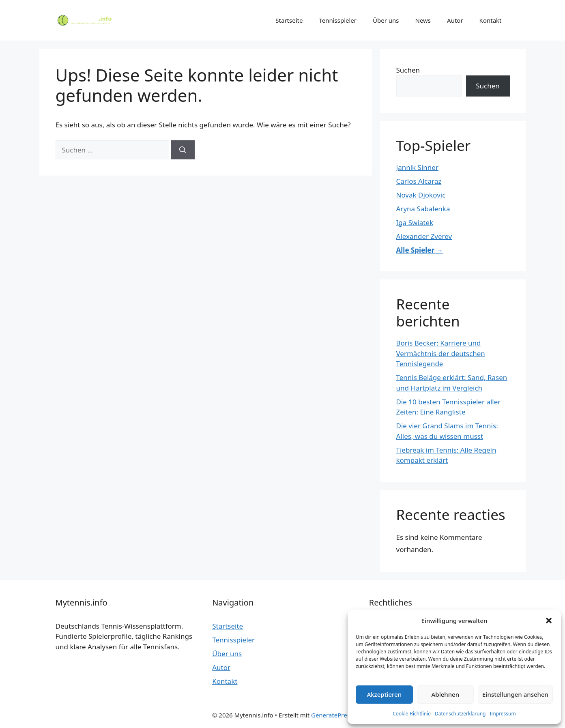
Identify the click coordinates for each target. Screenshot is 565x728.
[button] (549, 621)
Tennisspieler (338, 20)
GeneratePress (332, 715)
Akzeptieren (384, 694)
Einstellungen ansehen (515, 694)
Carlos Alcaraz (419, 181)
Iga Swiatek (415, 222)
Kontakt (491, 20)
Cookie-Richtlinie (412, 714)
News (423, 20)
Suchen (408, 70)
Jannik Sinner (417, 167)
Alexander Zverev (424, 236)
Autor (455, 20)
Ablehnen (446, 694)
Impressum (503, 714)
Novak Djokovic (421, 195)
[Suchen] (183, 150)
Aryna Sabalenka (423, 209)
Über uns (386, 20)
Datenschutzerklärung (460, 714)
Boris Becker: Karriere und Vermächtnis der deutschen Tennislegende (441, 353)
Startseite (289, 20)
